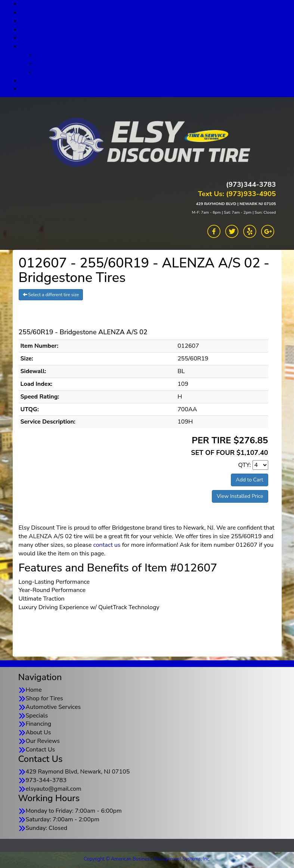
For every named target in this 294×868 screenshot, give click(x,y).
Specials (155, 30)
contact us (107, 545)
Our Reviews (154, 81)
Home (34, 690)
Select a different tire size (51, 295)
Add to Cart (249, 480)
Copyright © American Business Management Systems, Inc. (147, 859)
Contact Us (154, 89)
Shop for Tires (154, 12)
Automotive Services (155, 21)
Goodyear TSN (162, 63)
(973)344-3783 (251, 185)
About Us (155, 46)
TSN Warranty (162, 72)
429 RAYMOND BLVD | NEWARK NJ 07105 (236, 204)
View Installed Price (240, 496)
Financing (154, 38)
